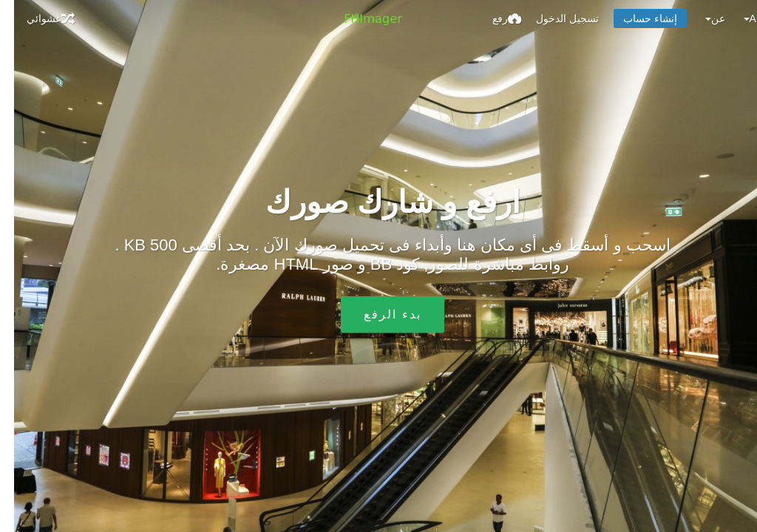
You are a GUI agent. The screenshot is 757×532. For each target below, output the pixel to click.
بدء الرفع (378, 314)
